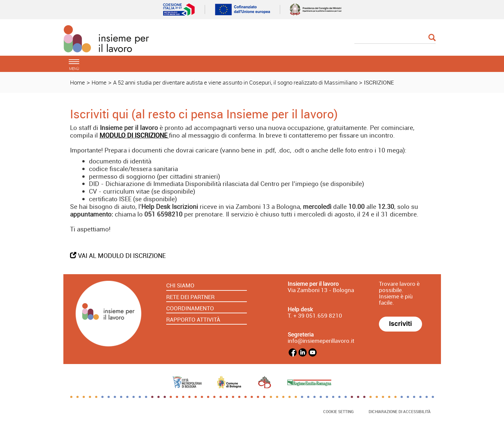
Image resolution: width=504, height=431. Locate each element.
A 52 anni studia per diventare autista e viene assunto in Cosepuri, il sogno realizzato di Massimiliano (235, 82)
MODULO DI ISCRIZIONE (134, 135)
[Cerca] (395, 38)
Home (77, 82)
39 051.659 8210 (319, 315)
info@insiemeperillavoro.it (321, 341)
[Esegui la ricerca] (432, 38)
